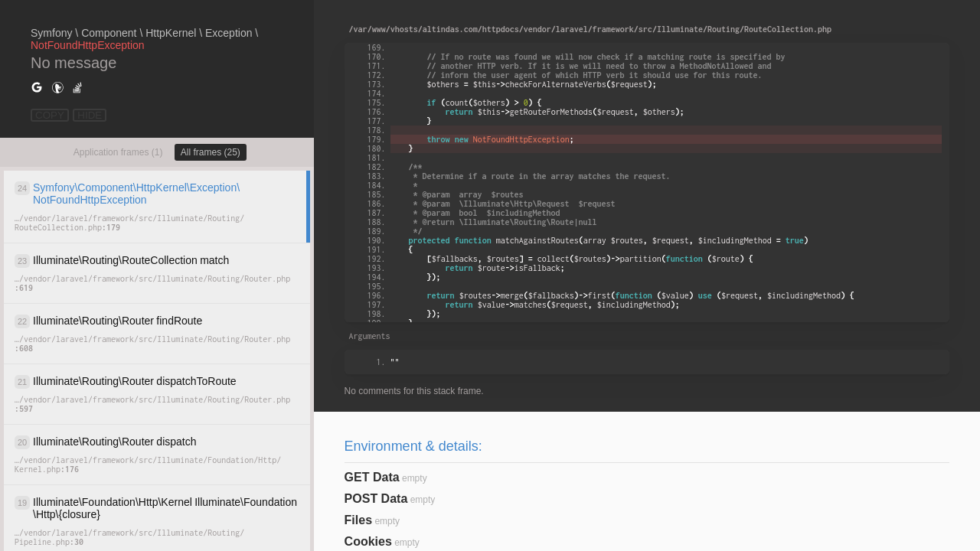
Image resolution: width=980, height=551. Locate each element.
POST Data (376, 499)
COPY (50, 115)
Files (358, 520)
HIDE (90, 115)
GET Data (372, 477)
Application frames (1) (118, 152)
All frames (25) (211, 152)
